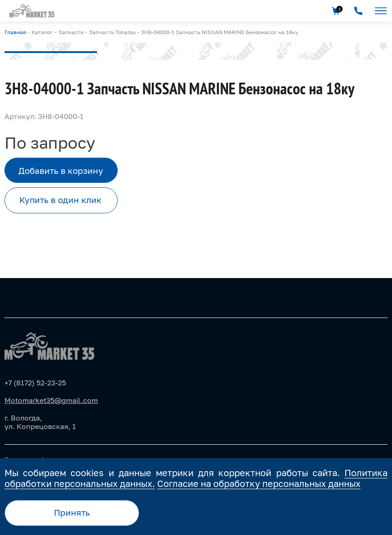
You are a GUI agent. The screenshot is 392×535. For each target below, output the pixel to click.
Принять (72, 512)
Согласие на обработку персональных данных (259, 483)
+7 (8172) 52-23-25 (35, 383)
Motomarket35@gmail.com (51, 400)
